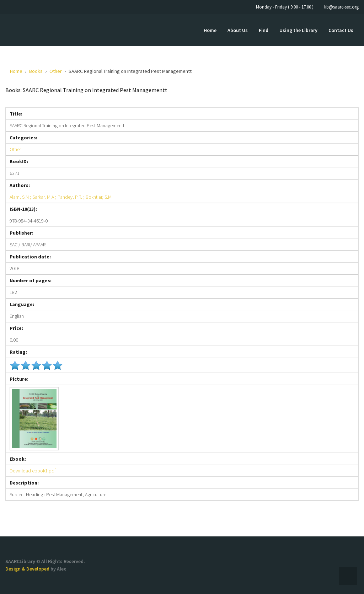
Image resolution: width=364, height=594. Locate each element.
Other (15, 149)
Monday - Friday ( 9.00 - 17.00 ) (285, 7)
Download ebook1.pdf (33, 471)
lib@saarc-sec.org (341, 7)
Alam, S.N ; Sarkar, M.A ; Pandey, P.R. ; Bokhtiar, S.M (61, 197)
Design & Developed (28, 569)
